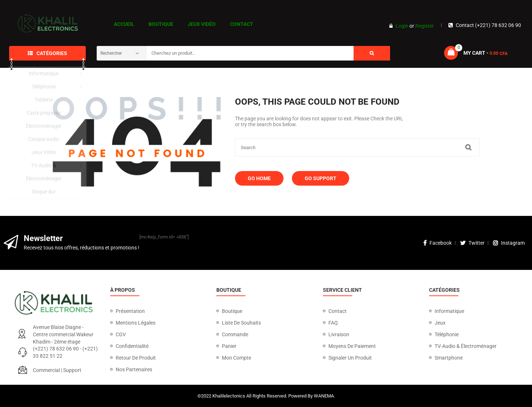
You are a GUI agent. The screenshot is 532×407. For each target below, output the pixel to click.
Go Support (321, 178)
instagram (509, 243)
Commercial (46, 370)
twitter (472, 243)
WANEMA (324, 396)
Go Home (259, 178)
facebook (437, 243)
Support (72, 370)
